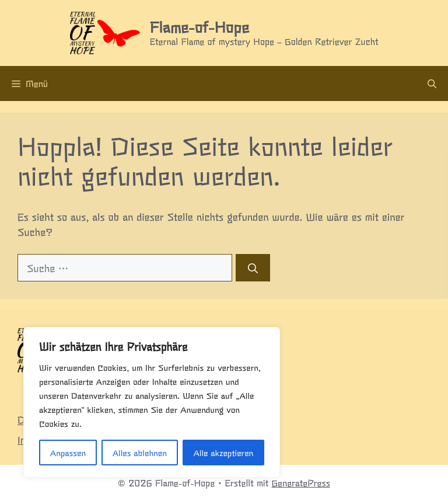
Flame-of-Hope (199, 26)
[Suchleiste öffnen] (432, 83)
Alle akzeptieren (223, 453)
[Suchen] (253, 268)
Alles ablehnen (140, 453)
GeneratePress (301, 483)
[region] (152, 402)
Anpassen (68, 453)
